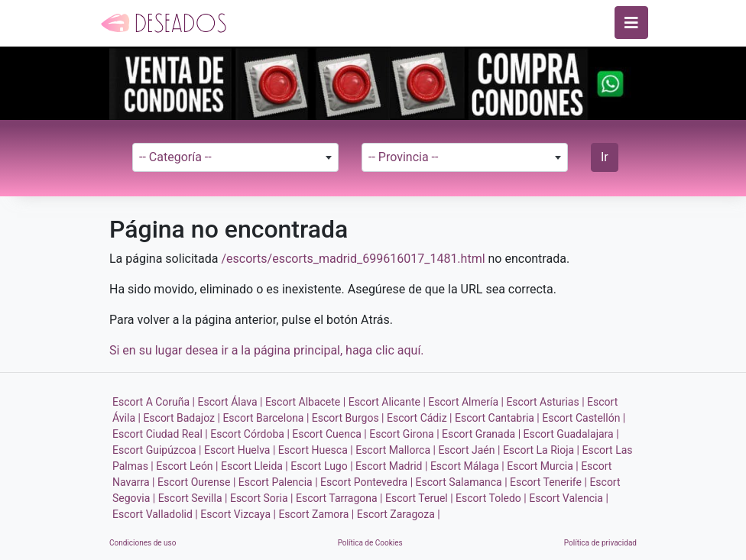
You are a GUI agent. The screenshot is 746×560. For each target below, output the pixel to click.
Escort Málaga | (467, 466)
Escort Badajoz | (182, 418)
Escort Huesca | (316, 450)
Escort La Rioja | (541, 450)
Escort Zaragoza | (399, 514)
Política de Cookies (370, 543)
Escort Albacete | (305, 402)
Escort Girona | (404, 434)
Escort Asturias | (545, 402)
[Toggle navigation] (631, 23)
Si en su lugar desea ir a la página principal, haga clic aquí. (267, 350)
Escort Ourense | (196, 482)
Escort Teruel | (419, 498)
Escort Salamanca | (462, 482)
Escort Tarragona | (339, 498)
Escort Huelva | (240, 450)
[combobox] (235, 157)
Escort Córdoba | (250, 434)
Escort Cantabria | (497, 418)
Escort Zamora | (316, 514)
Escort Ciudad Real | (160, 434)
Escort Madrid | (391, 466)
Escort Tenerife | (548, 482)
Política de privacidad (600, 543)
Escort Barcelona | (266, 418)
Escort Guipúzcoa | (157, 450)
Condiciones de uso (143, 543)
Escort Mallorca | (396, 450)
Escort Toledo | (491, 498)
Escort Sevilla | (193, 498)
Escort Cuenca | (329, 434)
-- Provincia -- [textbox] (403, 157)
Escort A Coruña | (154, 402)
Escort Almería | (466, 402)
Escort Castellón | (584, 418)
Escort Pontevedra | (367, 482)
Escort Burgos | (348, 418)
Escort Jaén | (469, 450)
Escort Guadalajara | (571, 434)
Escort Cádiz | (420, 418)
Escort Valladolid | (155, 514)
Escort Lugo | (321, 466)
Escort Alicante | (387, 402)
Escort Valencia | (569, 498)
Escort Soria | (262, 498)
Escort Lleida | (255, 466)
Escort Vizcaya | (238, 514)
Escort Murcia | (542, 466)
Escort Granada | (481, 434)
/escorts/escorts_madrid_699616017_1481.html (353, 259)
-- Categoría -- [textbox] (175, 157)
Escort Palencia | (278, 482)
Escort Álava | (230, 402)
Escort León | (187, 466)
